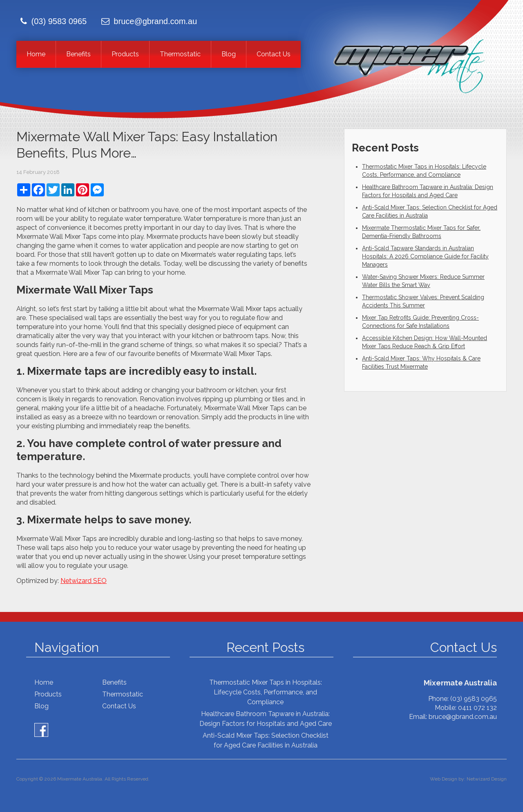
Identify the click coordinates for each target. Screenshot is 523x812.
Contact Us (274, 54)
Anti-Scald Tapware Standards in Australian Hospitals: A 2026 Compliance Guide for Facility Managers (425, 256)
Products (125, 54)
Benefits (78, 54)
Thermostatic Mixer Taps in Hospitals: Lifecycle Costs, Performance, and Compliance (266, 692)
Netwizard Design (487, 779)
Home (36, 54)
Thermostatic (180, 54)
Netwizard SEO (84, 581)
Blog (229, 54)
